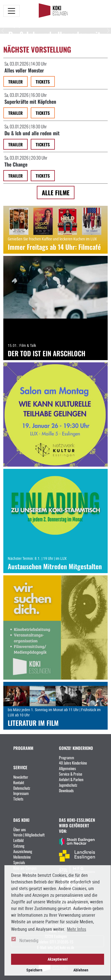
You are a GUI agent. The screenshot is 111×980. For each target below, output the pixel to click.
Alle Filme (56, 192)
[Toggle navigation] (11, 11)
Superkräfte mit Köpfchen (30, 101)
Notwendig (29, 940)
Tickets (43, 81)
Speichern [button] (34, 970)
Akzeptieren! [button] (58, 959)
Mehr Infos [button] (77, 929)
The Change (16, 164)
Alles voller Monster (24, 70)
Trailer (16, 81)
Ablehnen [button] (81, 970)
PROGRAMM (23, 748)
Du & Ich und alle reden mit (32, 133)
